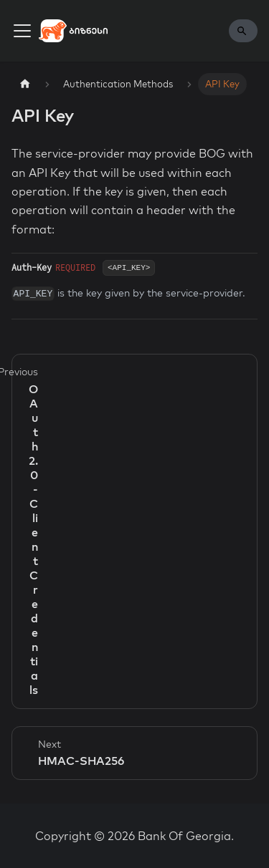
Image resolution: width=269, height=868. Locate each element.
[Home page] (25, 84)
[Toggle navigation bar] (22, 31)
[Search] (243, 31)
